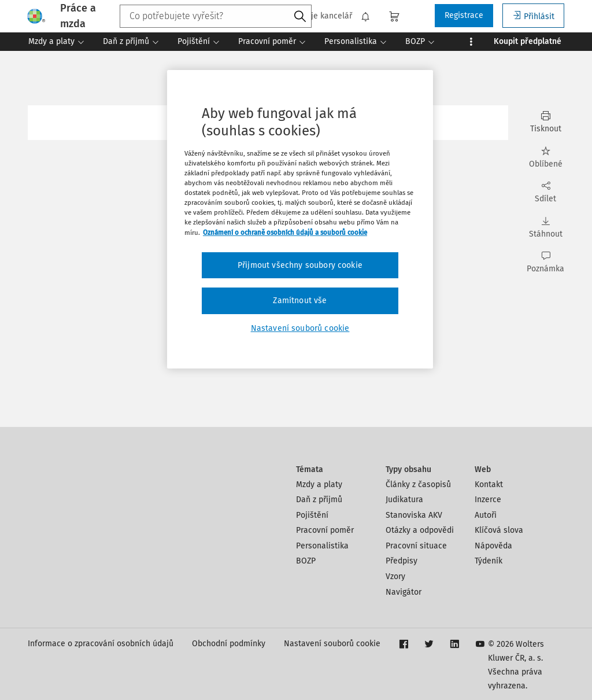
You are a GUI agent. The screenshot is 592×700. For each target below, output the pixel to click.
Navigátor (404, 592)
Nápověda (493, 546)
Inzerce (488, 500)
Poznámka (545, 262)
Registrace (464, 15)
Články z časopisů (418, 485)
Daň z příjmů (319, 500)
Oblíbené (545, 158)
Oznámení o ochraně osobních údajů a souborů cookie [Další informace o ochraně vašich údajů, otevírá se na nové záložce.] (285, 233)
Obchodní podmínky (229, 644)
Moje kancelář (319, 16)
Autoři (486, 515)
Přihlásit (533, 16)
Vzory (395, 576)
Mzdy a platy (319, 485)
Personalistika (322, 546)
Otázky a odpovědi (420, 530)
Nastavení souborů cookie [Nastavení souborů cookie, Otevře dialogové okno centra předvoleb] (300, 328)
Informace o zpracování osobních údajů (101, 644)
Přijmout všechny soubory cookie (300, 265)
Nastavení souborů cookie (332, 644)
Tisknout (545, 122)
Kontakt (489, 485)
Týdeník (489, 561)
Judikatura (404, 500)
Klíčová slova (499, 530)
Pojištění (312, 515)
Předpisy (402, 561)
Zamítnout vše (300, 301)
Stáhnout (545, 228)
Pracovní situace (416, 546)
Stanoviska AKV (414, 515)
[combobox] (216, 16)
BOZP (306, 561)
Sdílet (545, 192)
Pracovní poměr (325, 530)
